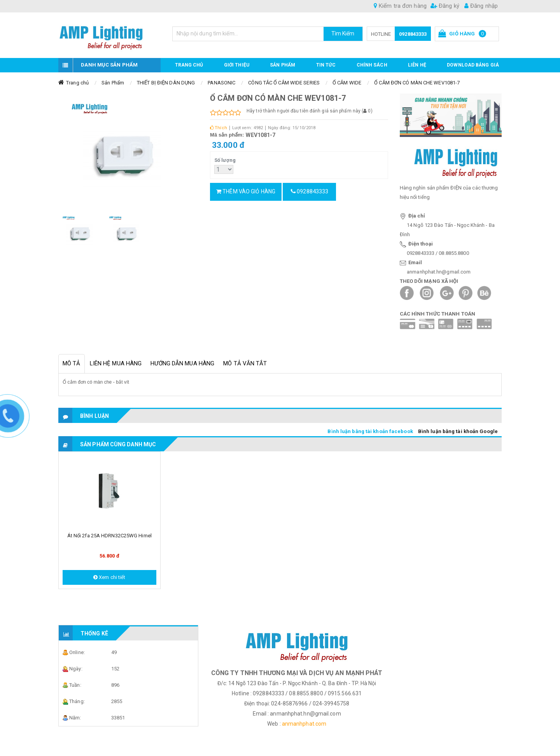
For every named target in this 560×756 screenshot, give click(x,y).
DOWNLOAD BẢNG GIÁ (473, 65)
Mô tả (72, 363)
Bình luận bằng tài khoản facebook (370, 431)
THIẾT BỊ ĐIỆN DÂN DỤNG (166, 83)
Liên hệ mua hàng (116, 363)
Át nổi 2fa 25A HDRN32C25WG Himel (109, 536)
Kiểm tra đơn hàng (400, 6)
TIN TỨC (326, 65)
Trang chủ (189, 65)
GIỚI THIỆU (237, 65)
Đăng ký (445, 6)
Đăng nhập (481, 6)
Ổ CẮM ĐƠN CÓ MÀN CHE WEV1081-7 (417, 83)
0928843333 (413, 34)
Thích (219, 128)
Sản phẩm (283, 65)
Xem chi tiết (109, 577)
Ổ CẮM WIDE (347, 83)
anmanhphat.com (304, 724)
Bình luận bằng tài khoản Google (458, 431)
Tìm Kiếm (343, 33)
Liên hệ (417, 65)
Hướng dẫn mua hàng (182, 363)
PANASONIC (221, 83)
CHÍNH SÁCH (372, 65)
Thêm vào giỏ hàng (246, 191)
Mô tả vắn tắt (245, 363)
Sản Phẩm (113, 83)
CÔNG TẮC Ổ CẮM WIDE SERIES (284, 83)
